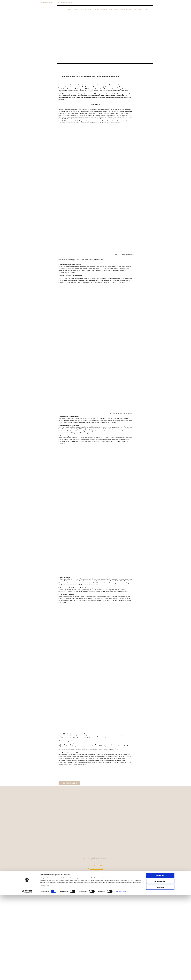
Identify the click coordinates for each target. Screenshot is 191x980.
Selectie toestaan (160, 512)
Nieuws (117, 10)
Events (90, 10)
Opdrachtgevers (107, 10)
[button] (69, 783)
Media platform (126, 10)
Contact (147, 10)
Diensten (83, 10)
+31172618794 (47, 3)
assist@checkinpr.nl (65, 3)
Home (70, 10)
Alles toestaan (160, 507)
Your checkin (138, 10)
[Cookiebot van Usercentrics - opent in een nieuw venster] (27, 522)
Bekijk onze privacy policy (96, 884)
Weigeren (160, 518)
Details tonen (121, 522)
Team (96, 10)
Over (76, 10)
